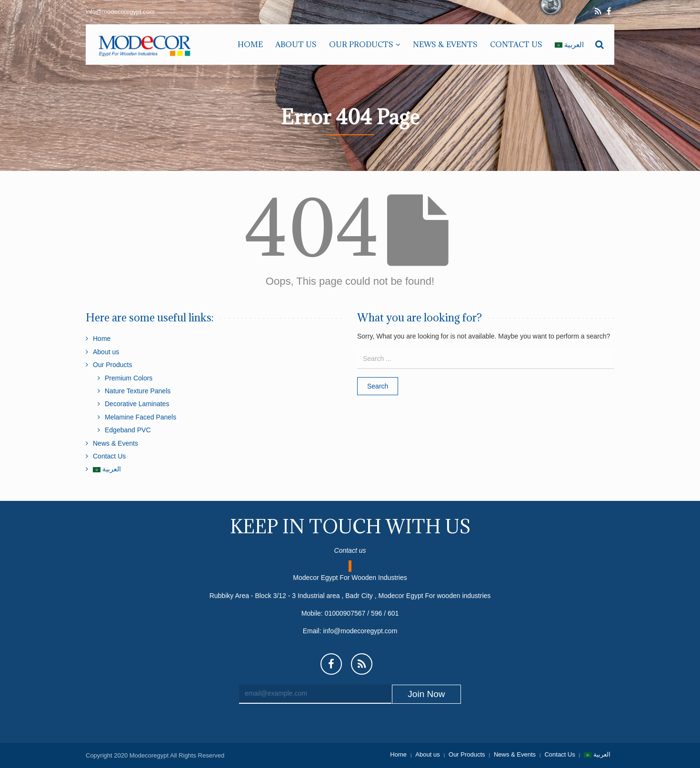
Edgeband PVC (128, 430)
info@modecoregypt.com (360, 631)
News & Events (115, 443)
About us (106, 352)
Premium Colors (129, 378)
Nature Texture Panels (138, 391)
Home (102, 339)
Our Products (112, 365)
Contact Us (109, 456)
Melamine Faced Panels (140, 417)
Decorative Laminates (137, 404)
